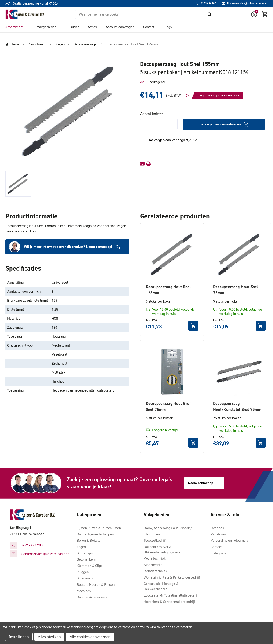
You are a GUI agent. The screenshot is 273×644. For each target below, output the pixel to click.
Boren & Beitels (88, 540)
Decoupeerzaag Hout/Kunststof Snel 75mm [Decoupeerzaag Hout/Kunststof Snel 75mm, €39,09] (237, 407)
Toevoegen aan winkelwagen (224, 124)
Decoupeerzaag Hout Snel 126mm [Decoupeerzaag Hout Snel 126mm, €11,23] (168, 290)
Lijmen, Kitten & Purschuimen (99, 528)
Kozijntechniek (155, 558)
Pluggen (83, 572)
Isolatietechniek (156, 571)
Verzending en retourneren (231, 540)
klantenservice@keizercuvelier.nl (45, 554)
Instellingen (19, 637)
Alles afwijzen (49, 637)
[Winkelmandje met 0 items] (265, 14)
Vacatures (218, 534)
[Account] (254, 14)
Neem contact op (204, 483)
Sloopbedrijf (153, 565)
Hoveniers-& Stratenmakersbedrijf (169, 602)
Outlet (74, 27)
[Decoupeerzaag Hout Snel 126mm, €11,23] (172, 255)
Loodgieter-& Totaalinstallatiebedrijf (171, 595)
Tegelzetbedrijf (155, 540)
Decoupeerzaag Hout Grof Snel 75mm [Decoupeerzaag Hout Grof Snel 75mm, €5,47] (168, 407)
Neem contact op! (99, 247)
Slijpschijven (86, 553)
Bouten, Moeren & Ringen (96, 585)
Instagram (218, 553)
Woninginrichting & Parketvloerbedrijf (172, 577)
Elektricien (152, 534)
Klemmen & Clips (90, 566)
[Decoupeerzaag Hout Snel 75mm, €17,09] (239, 255)
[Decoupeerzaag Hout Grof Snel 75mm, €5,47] (172, 372)
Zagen (81, 547)
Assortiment (17, 27)
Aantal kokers (152, 114)
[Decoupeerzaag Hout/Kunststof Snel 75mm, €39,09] (239, 372)
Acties (92, 27)
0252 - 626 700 (32, 545)
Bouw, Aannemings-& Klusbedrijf (168, 528)
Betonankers (86, 559)
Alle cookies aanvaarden (90, 637)
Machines (84, 591)
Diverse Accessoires (92, 597)
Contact (149, 27)
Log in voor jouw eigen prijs (219, 95)
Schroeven (85, 578)
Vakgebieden (49, 27)
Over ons (217, 528)
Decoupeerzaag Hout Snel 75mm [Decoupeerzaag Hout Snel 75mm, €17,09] (236, 290)
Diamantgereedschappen (95, 534)
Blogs (168, 27)
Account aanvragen (120, 27)
